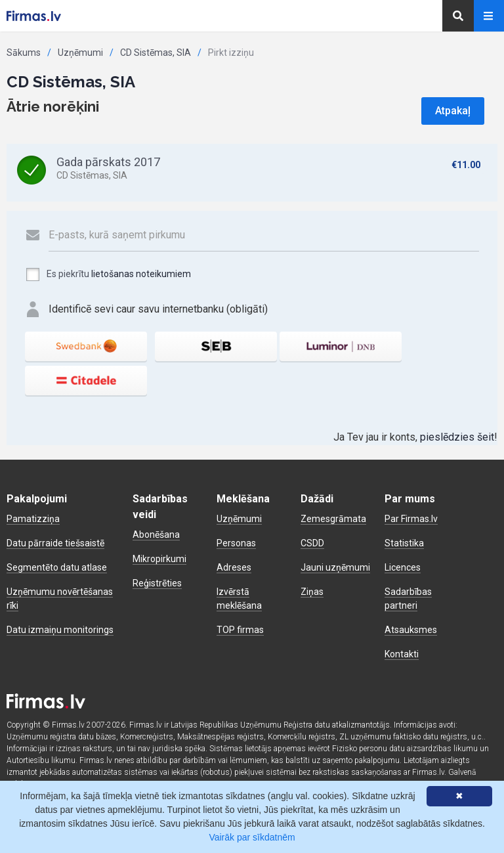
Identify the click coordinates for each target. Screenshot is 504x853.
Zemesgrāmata (333, 519)
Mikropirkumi (159, 559)
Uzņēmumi (80, 53)
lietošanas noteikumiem (141, 274)
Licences (403, 567)
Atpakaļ (453, 111)
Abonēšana (156, 535)
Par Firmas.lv (411, 519)
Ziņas (312, 592)
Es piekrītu (108, 274)
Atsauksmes (411, 630)
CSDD (312, 543)
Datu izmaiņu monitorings (60, 630)
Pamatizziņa (33, 519)
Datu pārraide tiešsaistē (55, 543)
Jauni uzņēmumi (335, 567)
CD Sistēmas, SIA (156, 53)
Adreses (234, 567)
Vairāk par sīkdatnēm (252, 837)
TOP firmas (240, 630)
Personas (236, 543)
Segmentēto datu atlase (57, 567)
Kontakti (402, 654)
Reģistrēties (157, 583)
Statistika (404, 543)
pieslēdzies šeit (457, 437)
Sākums (24, 53)
